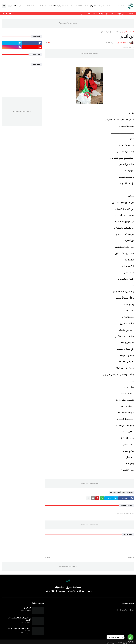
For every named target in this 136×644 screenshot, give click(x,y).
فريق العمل (16, 6)
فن (102, 6)
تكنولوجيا (91, 6)
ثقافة (112, 6)
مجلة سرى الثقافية (59, 6)
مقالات (43, 6)
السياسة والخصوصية (106, 14)
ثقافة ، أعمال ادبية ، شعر (110, 32)
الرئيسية (121, 6)
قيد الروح (28, 608)
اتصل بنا (82, 14)
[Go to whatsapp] (130, 637)
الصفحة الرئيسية (127, 32)
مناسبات (30, 6)
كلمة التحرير (130, 14)
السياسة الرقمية (92, 14)
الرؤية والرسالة (119, 14)
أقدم (48, 557)
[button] (10, 6)
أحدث (130, 557)
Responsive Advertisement (68, 23)
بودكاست (77, 6)
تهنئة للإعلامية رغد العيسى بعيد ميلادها (19, 630)
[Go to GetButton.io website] (130, 642)
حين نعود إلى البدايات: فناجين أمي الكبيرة (19, 619)
